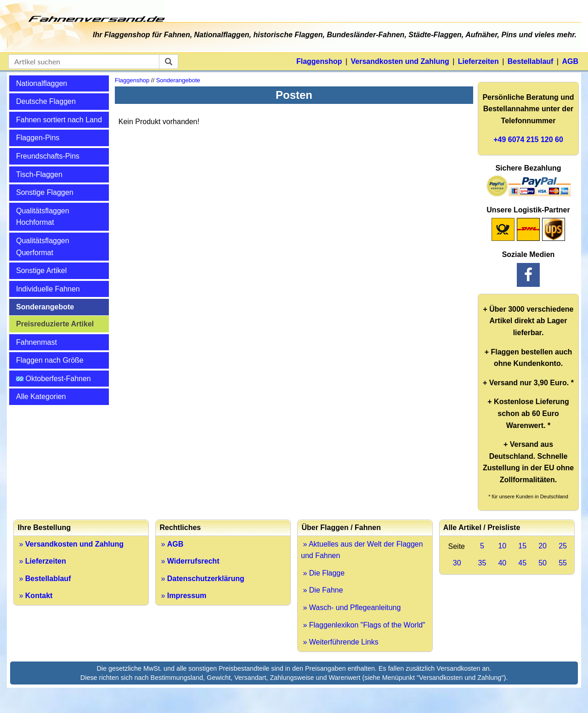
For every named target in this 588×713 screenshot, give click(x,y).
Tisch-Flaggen (39, 174)
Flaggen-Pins (38, 138)
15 (522, 546)
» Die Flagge (323, 573)
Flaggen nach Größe (50, 360)
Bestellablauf (531, 61)
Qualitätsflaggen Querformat (43, 247)
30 (457, 563)
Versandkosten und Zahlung (400, 61)
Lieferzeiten (478, 61)
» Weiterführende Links (340, 642)
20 (543, 546)
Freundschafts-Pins (48, 156)
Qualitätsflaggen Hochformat (43, 217)
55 (563, 563)
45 (522, 563)
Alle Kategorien (41, 396)
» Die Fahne (322, 590)
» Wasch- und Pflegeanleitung (351, 607)
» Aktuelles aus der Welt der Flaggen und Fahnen (362, 550)
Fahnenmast (37, 342)
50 (543, 563)
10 (502, 546)
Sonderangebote (45, 307)
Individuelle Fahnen (48, 289)
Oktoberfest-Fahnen (54, 379)
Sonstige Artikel (41, 271)
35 (482, 563)
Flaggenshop (319, 61)
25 (563, 546)
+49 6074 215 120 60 (528, 140)
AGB (570, 61)
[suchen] (169, 62)
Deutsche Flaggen (46, 101)
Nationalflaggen (42, 83)
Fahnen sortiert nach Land (59, 120)
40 (502, 563)
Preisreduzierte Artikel (55, 324)
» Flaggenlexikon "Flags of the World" (363, 625)
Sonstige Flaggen (45, 192)
